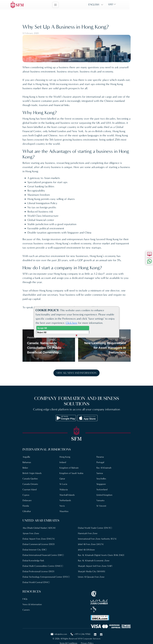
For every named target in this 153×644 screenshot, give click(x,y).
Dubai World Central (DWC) (36, 582)
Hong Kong (65, 457)
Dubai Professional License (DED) (38, 571)
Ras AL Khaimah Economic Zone (94, 561)
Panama (100, 457)
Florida (26, 506)
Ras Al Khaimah (104, 468)
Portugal (100, 462)
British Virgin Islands (32, 473)
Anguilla (26, 457)
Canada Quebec (30, 479)
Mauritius (64, 511)
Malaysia (64, 489)
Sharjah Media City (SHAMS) (92, 571)
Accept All (42, 328)
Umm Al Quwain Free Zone (91, 577)
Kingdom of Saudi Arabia (71, 473)
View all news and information (76, 373)
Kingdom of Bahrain (69, 468)
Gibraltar (27, 511)
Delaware (27, 500)
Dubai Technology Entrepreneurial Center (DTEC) (46, 577)
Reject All (42, 332)
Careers (26, 610)
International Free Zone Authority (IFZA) (97, 539)
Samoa (100, 473)
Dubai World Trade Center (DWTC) (95, 528)
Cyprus (26, 495)
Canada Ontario (30, 484)
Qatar (62, 479)
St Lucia (63, 484)
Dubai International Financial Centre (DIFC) (43, 555)
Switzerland (102, 489)
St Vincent (101, 506)
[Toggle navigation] (67, 5)
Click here (72, 323)
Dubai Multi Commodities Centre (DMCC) (43, 566)
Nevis (62, 506)
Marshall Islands (67, 495)
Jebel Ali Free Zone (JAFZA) (91, 544)
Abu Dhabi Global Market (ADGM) (39, 528)
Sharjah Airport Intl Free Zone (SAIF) (95, 566)
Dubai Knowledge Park (33, 561)
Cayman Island (30, 489)
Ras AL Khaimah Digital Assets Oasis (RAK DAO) (101, 555)
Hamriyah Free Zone (88, 533)
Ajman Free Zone (31, 533)
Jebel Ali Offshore (86, 550)
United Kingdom (104, 495)
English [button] (106, 5)
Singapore (101, 484)
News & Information (32, 604)
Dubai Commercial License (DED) (39, 544)
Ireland (63, 462)
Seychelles (101, 479)
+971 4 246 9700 (80, 634)
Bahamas (27, 462)
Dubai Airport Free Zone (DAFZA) (39, 539)
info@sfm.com (59, 634)
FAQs (25, 599)
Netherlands (65, 500)
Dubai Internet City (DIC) (35, 550)
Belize (25, 468)
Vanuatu (100, 500)
